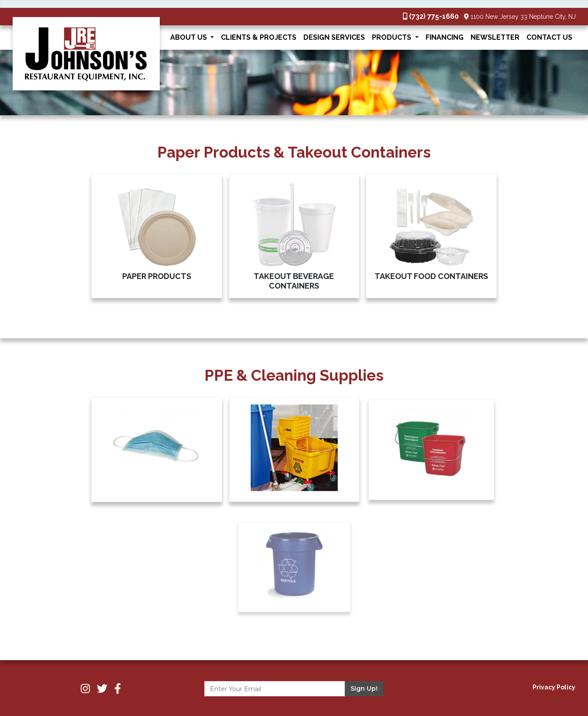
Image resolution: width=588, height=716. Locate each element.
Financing (445, 37)
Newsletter (495, 37)
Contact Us (549, 37)
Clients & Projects (259, 37)
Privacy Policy (554, 687)
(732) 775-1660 (434, 16)
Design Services (334, 37)
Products (392, 37)
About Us (189, 37)
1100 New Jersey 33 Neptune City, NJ (523, 17)
